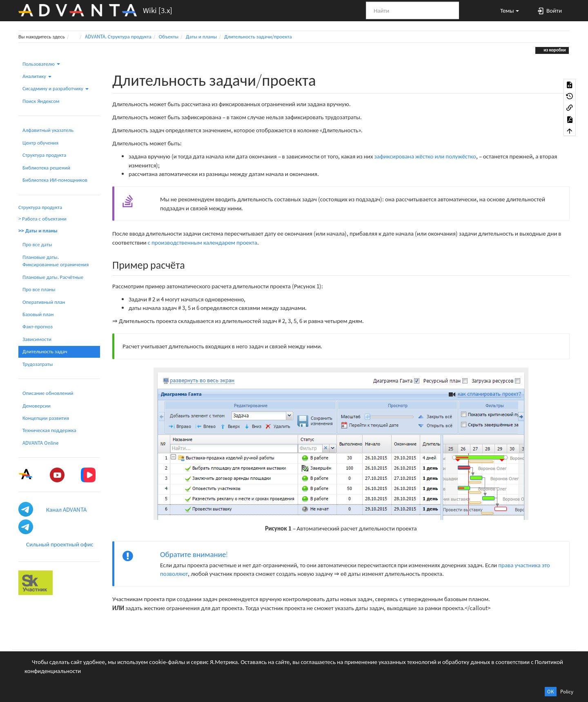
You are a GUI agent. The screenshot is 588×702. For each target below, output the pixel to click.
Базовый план (38, 314)
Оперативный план (44, 302)
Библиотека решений (46, 168)
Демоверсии (37, 406)
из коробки (554, 50)
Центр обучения (40, 143)
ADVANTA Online (40, 443)
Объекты (169, 37)
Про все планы (39, 289)
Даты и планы (201, 37)
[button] (506, 10)
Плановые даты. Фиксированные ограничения (56, 261)
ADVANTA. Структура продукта (118, 37)
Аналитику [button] (37, 76)
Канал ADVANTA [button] (66, 509)
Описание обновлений (48, 393)
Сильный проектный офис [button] (60, 544)
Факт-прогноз (38, 326)
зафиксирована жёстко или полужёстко (425, 156)
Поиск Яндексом (41, 101)
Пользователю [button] (41, 64)
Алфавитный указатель (48, 130)
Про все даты (37, 244)
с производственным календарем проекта (203, 242)
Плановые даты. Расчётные (53, 277)
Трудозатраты (38, 364)
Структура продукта (44, 155)
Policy (567, 692)
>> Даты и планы (38, 231)
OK (551, 692)
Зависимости (37, 339)
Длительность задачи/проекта (258, 37)
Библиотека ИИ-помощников (55, 180)
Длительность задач (45, 351)
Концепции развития (46, 418)
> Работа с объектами (42, 219)
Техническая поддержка (49, 430)
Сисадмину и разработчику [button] (56, 88)
